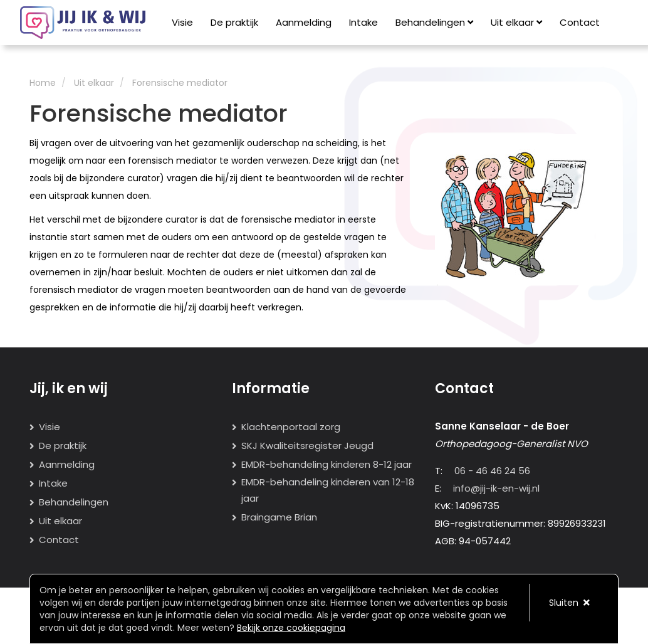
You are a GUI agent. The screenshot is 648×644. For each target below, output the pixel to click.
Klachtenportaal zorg (291, 427)
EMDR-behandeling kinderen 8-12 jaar (327, 464)
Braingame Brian (279, 517)
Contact (580, 22)
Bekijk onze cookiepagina (291, 628)
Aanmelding (304, 22)
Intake (363, 22)
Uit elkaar (516, 22)
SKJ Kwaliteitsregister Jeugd (307, 446)
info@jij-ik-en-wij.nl (496, 488)
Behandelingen (434, 22)
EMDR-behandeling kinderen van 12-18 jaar (328, 490)
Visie (182, 22)
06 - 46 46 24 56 (492, 471)
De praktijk (234, 22)
